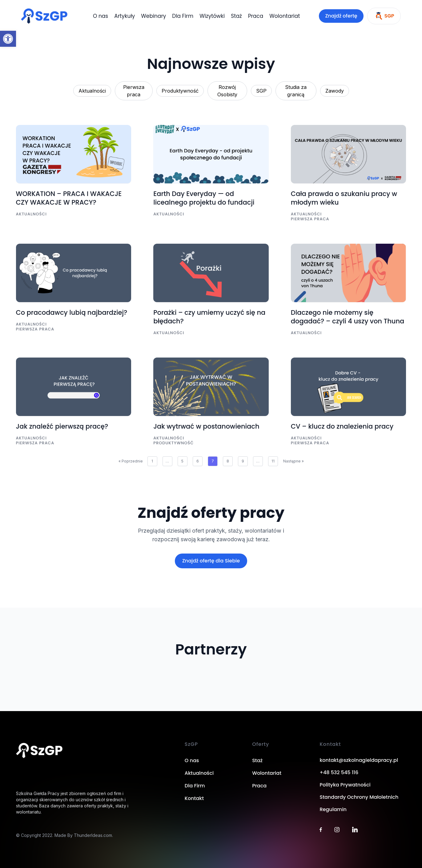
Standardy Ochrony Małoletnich (359, 797)
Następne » (293, 461)
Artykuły (125, 16)
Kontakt (194, 798)
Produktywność (180, 91)
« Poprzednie (131, 461)
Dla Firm (183, 16)
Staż (236, 16)
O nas (100, 16)
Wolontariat (285, 16)
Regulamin (333, 809)
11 (273, 461)
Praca (256, 16)
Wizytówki (212, 16)
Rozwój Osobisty (227, 91)
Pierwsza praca (134, 91)
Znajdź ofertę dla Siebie (211, 561)
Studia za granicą (296, 91)
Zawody (335, 91)
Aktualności (92, 91)
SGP (261, 91)
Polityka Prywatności (345, 785)
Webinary (153, 16)
